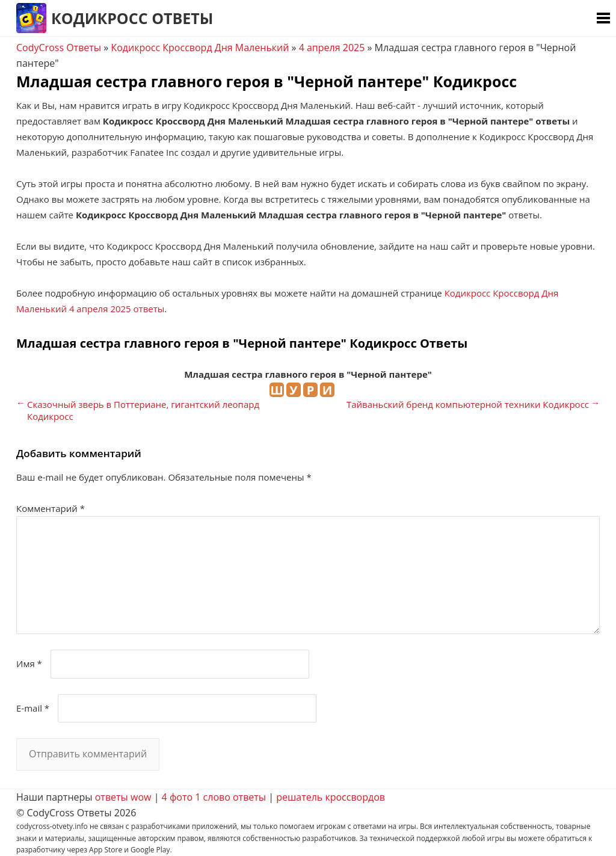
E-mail (33, 708)
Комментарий (51, 508)
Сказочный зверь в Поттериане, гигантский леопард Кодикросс (143, 410)
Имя (29, 664)
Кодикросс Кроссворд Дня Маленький (200, 48)
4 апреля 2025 (332, 48)
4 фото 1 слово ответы (214, 797)
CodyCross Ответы (59, 48)
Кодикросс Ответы (132, 18)
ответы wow (123, 797)
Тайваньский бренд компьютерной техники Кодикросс (468, 404)
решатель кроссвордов (331, 797)
